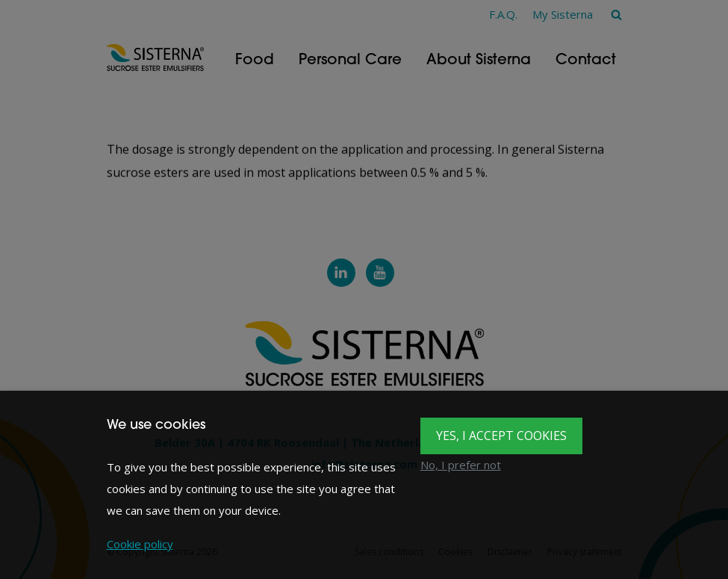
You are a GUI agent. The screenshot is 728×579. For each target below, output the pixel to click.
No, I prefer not (461, 465)
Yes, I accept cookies (501, 436)
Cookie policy (140, 544)
